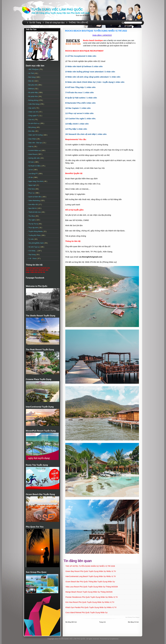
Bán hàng (32, 77)
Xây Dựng (32, 255)
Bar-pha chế (33, 85)
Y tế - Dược (33, 259)
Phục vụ (32, 193)
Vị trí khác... (33, 251)
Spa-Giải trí (33, 208)
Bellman (31, 89)
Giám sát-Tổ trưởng (36, 135)
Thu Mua (32, 216)
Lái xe (31, 170)
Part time (32, 189)
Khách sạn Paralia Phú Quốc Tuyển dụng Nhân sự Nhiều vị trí (91, 607)
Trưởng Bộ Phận (35, 235)
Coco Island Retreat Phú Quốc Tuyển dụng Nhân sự (87, 612)
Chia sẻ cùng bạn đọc (55, 23)
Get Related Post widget (132, 617)
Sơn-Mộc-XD (33, 204)
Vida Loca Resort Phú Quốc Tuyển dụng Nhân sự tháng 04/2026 (92, 587)
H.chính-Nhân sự (35, 150)
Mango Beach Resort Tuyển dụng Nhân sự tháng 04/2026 (89, 592)
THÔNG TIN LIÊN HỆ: (79, 23)
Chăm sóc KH (34, 112)
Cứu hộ (31, 120)
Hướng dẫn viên (34, 158)
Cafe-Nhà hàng (34, 104)
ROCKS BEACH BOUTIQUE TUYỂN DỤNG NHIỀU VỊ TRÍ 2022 (96, 31)
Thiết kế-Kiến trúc (35, 212)
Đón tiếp (32, 131)
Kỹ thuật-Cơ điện (35, 166)
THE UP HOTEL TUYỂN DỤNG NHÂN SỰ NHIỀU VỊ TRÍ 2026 (90, 566)
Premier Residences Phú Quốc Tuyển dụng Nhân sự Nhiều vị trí (92, 597)
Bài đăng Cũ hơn (133, 622)
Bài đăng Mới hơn (71, 622)
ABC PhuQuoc (34, 69)
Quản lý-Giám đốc (35, 197)
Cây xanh (32, 108)
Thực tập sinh (33, 228)
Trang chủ (102, 622)
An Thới (31, 73)
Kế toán (31, 162)
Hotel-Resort (33, 154)
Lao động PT (33, 174)
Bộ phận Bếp (33, 93)
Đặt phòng (32, 127)
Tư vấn (31, 239)
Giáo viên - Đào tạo (35, 143)
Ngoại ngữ (32, 185)
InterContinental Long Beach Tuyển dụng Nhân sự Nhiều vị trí (91, 576)
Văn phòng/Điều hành (36, 243)
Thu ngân (32, 220)
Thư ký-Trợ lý (33, 224)
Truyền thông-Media (36, 231)
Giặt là (31, 147)
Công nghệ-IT (33, 116)
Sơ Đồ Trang (35, 23)
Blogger (87, 15)
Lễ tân (31, 177)
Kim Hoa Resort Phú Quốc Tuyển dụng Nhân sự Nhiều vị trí (90, 602)
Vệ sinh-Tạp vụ (34, 247)
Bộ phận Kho (33, 96)
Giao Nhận (32, 139)
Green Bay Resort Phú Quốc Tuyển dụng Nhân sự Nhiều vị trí (91, 571)
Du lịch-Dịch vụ (34, 123)
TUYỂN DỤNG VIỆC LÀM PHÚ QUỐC (57, 10)
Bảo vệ (31, 81)
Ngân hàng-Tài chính (36, 181)
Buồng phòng (33, 100)
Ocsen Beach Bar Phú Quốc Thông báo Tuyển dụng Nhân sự (90, 582)
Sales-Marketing (34, 201)
